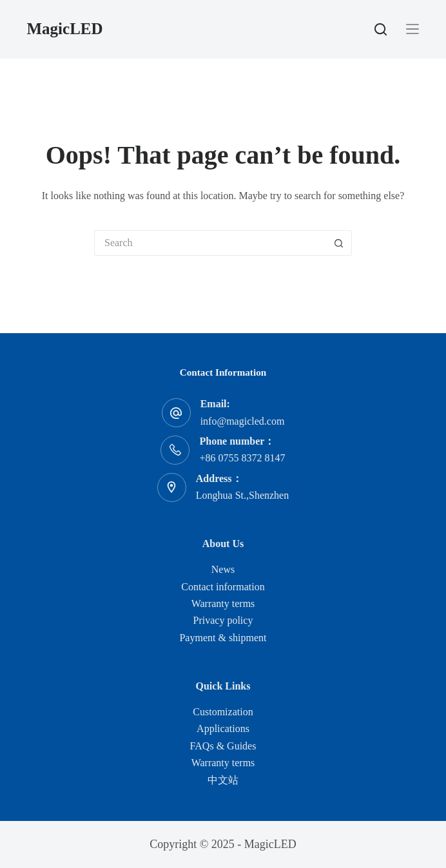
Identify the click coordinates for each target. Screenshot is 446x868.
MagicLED (65, 29)
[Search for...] (210, 243)
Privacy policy (223, 620)
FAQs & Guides (223, 746)
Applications (223, 728)
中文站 (223, 780)
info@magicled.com (243, 421)
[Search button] (339, 243)
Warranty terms (223, 603)
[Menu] (412, 29)
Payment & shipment (223, 638)
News (223, 569)
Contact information (223, 587)
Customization (223, 712)
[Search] (381, 29)
